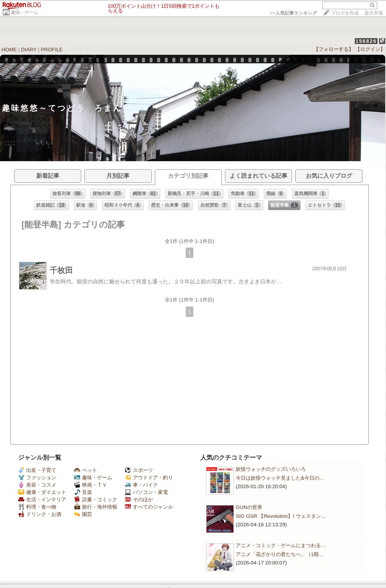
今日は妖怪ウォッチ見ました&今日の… (280, 478)
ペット (86, 470)
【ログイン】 (370, 49)
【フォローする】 (334, 49)
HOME (9, 50)
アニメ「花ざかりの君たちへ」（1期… (280, 554)
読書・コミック (96, 500)
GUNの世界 (249, 507)
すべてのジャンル (149, 507)
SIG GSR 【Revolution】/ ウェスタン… (281, 516)
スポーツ (139, 470)
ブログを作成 (345, 13)
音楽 (83, 492)
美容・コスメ (37, 485)
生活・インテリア (42, 500)
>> (294, 13)
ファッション (37, 478)
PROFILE (52, 50)
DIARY (29, 50)
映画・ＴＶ (91, 485)
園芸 (83, 514)
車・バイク (141, 485)
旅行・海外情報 (96, 507)
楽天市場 (374, 13)
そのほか (139, 500)
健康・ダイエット (42, 492)
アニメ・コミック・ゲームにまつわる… (281, 545)
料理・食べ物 (37, 507)
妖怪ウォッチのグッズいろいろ (271, 469)
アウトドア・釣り (149, 478)
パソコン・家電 (146, 492)
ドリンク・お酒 (40, 514)
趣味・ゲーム (25, 12)
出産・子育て (37, 470)
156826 (366, 41)
